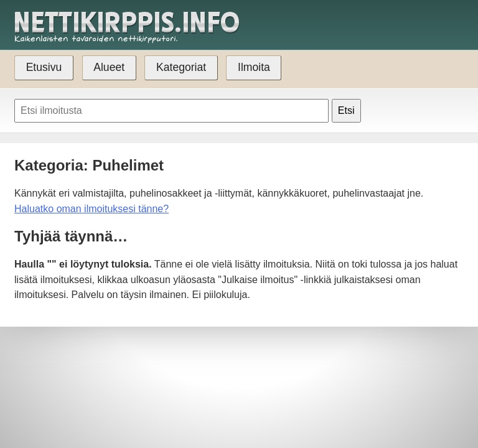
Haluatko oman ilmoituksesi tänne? (91, 209)
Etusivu (44, 67)
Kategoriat (181, 67)
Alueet (109, 67)
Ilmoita (254, 67)
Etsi (346, 110)
